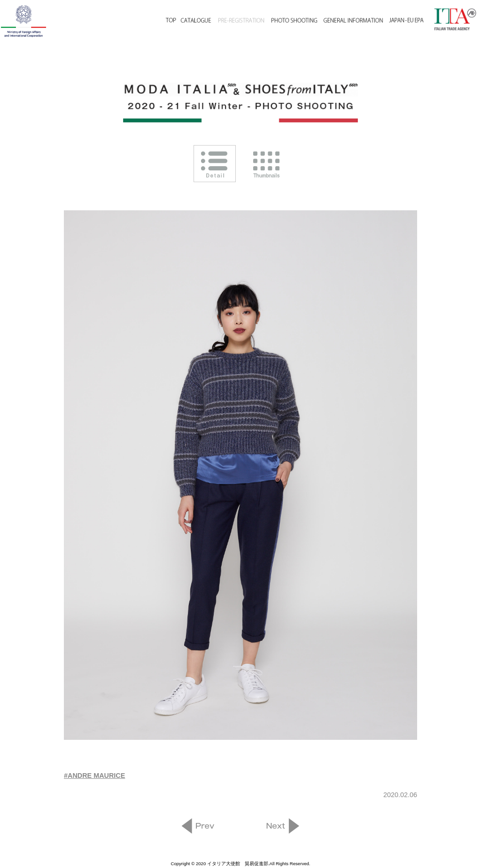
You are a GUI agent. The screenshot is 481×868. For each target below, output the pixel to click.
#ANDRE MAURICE (94, 776)
